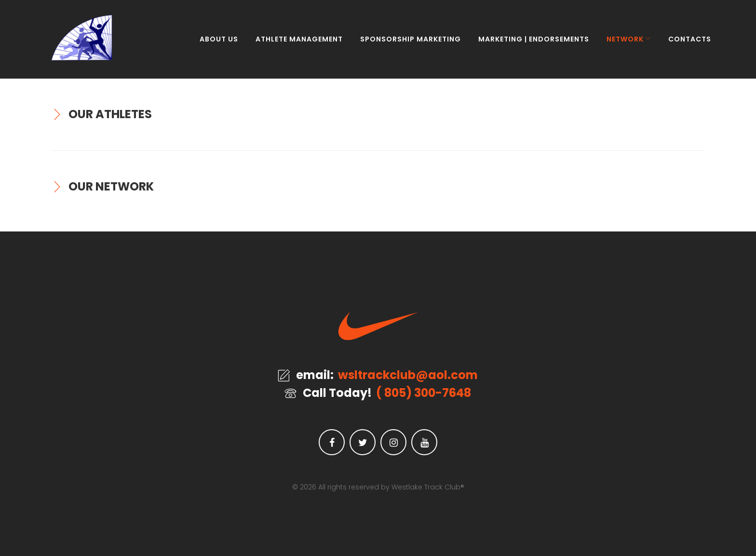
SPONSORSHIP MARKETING (404, 43)
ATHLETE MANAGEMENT (293, 43)
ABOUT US (213, 43)
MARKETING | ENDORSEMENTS (527, 43)
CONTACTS (683, 43)
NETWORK (619, 43)
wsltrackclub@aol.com (408, 375)
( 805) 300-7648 (424, 393)
